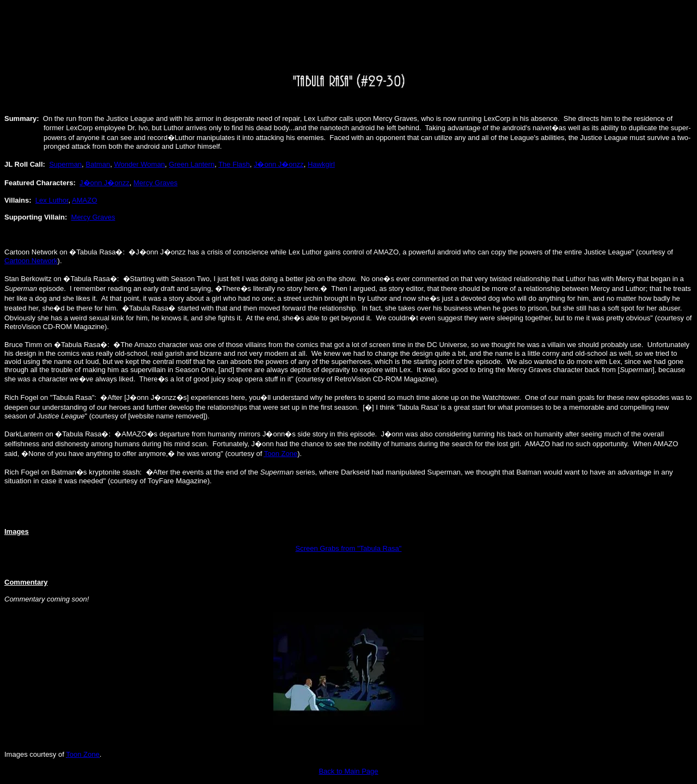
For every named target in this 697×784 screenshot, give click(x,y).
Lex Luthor (52, 200)
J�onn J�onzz (279, 164)
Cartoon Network (31, 261)
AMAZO (84, 200)
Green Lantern (192, 164)
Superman (65, 164)
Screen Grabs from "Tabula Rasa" (349, 548)
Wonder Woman (139, 164)
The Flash (234, 164)
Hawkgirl (321, 164)
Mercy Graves (155, 183)
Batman (98, 164)
